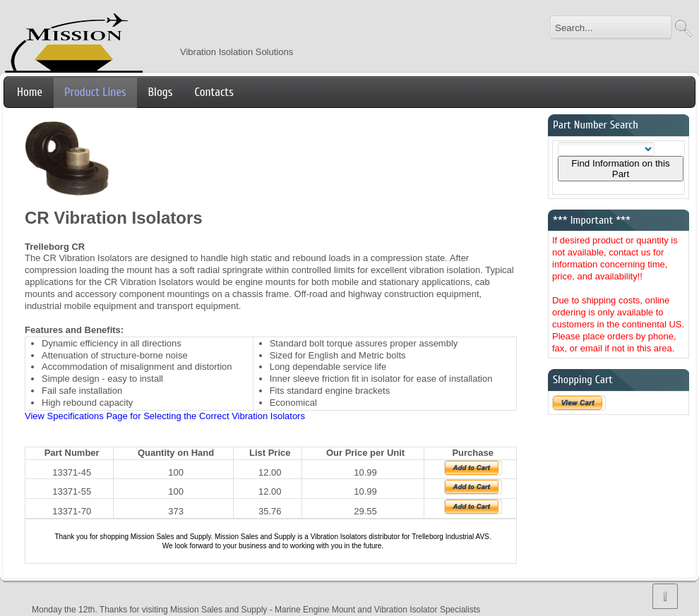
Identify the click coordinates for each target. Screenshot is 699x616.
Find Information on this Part (620, 169)
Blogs (161, 92)
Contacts (214, 92)
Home (30, 92)
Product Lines (95, 92)
